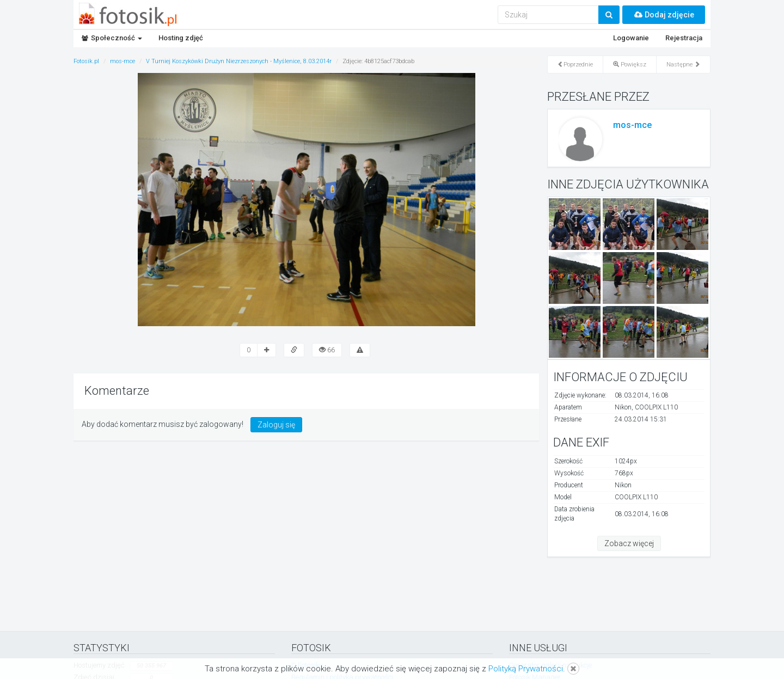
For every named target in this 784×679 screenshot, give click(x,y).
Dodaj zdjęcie (664, 15)
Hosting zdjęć (181, 38)
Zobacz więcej (629, 543)
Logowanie (631, 38)
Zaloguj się (276, 425)
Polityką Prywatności (526, 669)
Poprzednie (575, 65)
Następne (683, 65)
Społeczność (112, 38)
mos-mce (632, 125)
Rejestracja (684, 38)
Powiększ (630, 65)
